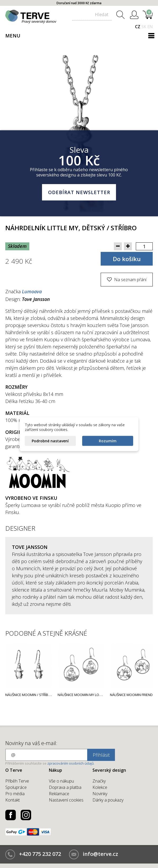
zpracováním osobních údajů (71, 763)
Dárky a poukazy (108, 800)
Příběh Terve (17, 781)
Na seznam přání (130, 280)
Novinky (100, 794)
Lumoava (32, 291)
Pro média (15, 794)
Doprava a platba (65, 787)
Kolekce (100, 787)
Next (147, 667)
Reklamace (59, 794)
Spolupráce (16, 787)
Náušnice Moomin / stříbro (29, 695)
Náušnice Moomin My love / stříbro (89, 695)
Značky (99, 781)
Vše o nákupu (61, 781)
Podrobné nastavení (50, 441)
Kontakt (13, 800)
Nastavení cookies (66, 800)
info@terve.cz (100, 854)
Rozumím (108, 441)
